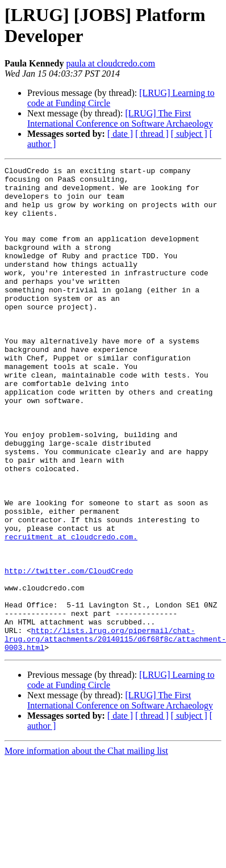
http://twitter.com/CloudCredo (69, 652)
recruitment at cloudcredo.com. (71, 611)
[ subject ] (189, 134)
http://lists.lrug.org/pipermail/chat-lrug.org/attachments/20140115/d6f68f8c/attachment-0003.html (115, 734)
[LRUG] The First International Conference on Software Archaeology (120, 118)
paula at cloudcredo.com (110, 63)
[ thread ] (152, 134)
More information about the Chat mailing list (86, 848)
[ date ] (120, 134)
